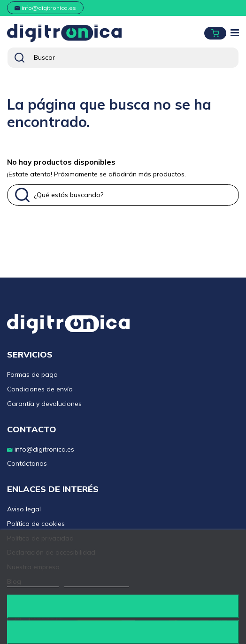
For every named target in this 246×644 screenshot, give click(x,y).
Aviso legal (24, 509)
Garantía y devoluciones (44, 404)
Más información (33, 583)
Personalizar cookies (97, 583)
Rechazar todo (123, 606)
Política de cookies (36, 524)
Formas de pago (32, 374)
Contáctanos (27, 463)
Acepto (123, 632)
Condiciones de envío (40, 389)
